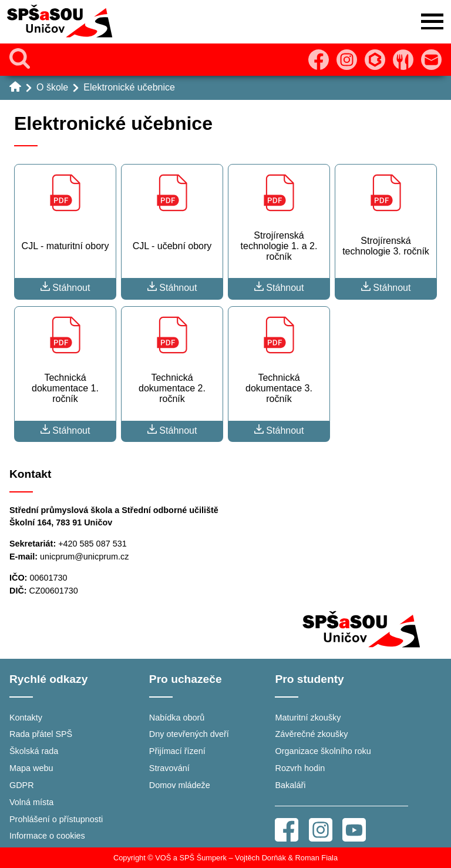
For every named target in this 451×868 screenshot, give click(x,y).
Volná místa (31, 802)
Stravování (169, 768)
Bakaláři (290, 785)
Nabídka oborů (177, 718)
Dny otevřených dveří (189, 734)
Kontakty (26, 718)
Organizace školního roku (323, 751)
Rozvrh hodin (300, 768)
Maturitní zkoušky (308, 718)
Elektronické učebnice (129, 87)
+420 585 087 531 (92, 544)
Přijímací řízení (177, 751)
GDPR (22, 785)
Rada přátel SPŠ (41, 734)
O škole (52, 87)
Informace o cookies (47, 836)
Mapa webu (31, 768)
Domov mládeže (180, 785)
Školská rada (34, 751)
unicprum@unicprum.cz (84, 557)
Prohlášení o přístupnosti (56, 819)
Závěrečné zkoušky (311, 734)
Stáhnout (65, 287)
